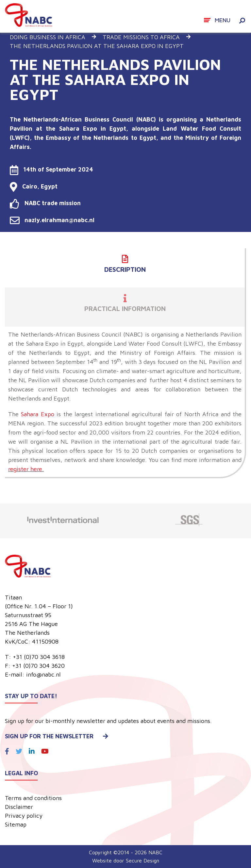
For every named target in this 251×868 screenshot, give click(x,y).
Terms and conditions (33, 798)
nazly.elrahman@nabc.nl (52, 220)
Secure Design (142, 860)
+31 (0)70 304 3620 (38, 666)
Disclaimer (19, 807)
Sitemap (16, 824)
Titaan (13, 597)
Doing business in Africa (48, 37)
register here (25, 469)
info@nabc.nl (43, 674)
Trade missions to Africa (141, 37)
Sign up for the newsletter (57, 736)
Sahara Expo (36, 414)
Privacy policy (24, 816)
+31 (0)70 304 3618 (39, 657)
